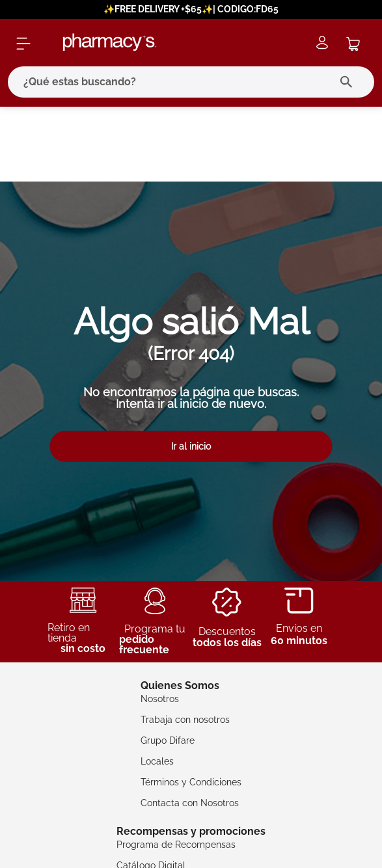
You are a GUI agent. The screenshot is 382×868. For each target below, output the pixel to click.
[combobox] (191, 82)
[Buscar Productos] (349, 82)
